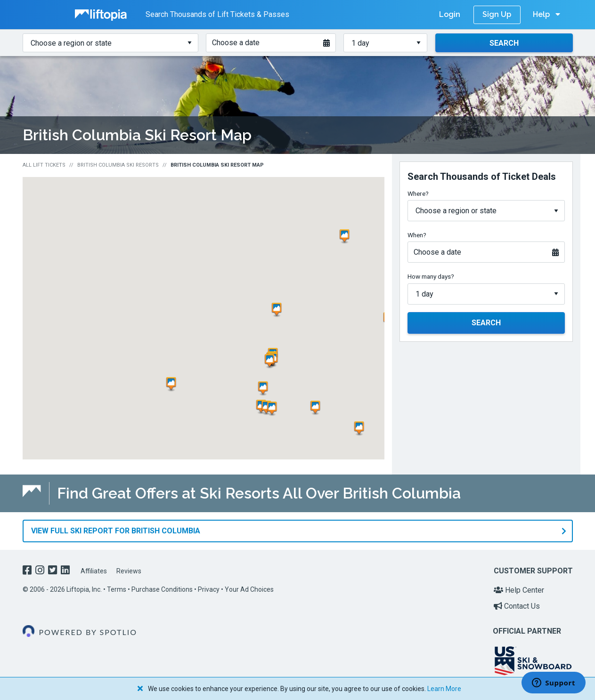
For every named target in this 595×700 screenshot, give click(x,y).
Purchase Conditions (162, 589)
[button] (278, 310)
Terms (117, 589)
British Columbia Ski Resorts (118, 165)
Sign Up (497, 14)
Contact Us (517, 606)
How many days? (431, 276)
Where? (418, 193)
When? (417, 235)
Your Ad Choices (249, 589)
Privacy (209, 589)
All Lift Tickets (44, 165)
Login (450, 14)
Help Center (519, 590)
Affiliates (94, 571)
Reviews (129, 571)
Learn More (444, 689)
